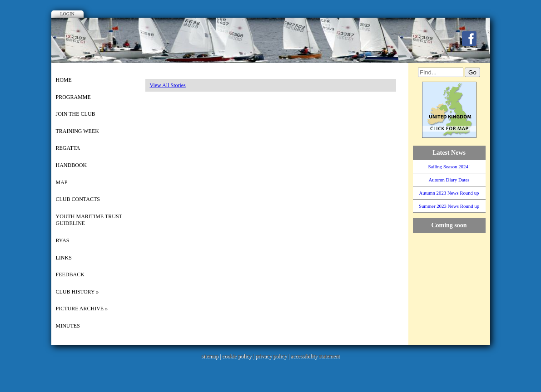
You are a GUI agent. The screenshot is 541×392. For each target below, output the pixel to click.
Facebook (469, 39)
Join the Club (76, 114)
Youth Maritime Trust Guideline (89, 220)
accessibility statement (315, 356)
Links (64, 258)
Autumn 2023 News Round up (449, 193)
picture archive (82, 309)
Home (64, 80)
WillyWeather (454, 336)
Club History (77, 292)
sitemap (210, 356)
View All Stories (168, 85)
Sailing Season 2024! (449, 167)
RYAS (63, 240)
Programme (73, 97)
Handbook (72, 165)
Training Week (77, 131)
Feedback (70, 274)
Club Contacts (78, 199)
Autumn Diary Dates (449, 180)
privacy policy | (273, 356)
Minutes (68, 326)
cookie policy (237, 356)
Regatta (68, 148)
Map (62, 182)
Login (67, 14)
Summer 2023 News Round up (449, 206)
